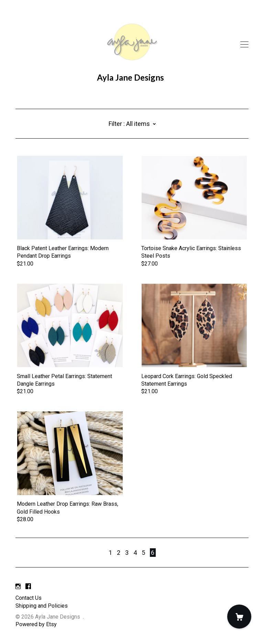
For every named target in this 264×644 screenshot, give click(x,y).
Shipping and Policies (42, 606)
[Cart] (239, 617)
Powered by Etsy (36, 624)
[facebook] (28, 587)
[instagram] (18, 587)
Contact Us (29, 598)
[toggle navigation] (244, 45)
